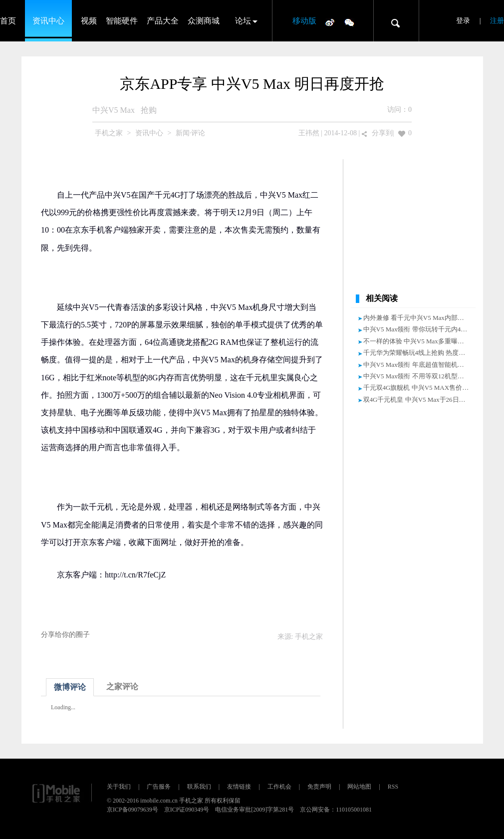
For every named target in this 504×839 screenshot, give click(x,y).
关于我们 (119, 787)
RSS (393, 787)
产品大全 (163, 21)
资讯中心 (48, 21)
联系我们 (199, 787)
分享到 (382, 133)
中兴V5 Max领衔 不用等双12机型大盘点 (420, 376)
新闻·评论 (191, 133)
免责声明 (319, 787)
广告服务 (159, 787)
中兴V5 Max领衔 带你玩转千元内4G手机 (421, 329)
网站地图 (359, 787)
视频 (89, 21)
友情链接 (239, 787)
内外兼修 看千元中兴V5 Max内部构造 (417, 318)
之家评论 (122, 687)
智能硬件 (122, 21)
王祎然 (309, 133)
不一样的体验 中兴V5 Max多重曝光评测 (420, 341)
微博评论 (70, 687)
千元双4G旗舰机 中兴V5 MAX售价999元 (421, 388)
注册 (497, 21)
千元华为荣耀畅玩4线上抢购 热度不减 (418, 353)
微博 (330, 22)
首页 (8, 21)
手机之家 (109, 133)
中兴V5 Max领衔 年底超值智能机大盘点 (420, 365)
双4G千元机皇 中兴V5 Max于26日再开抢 (421, 400)
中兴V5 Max (114, 110)
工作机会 (279, 787)
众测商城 (204, 21)
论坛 (243, 21)
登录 (463, 21)
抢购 (149, 110)
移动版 (304, 21)
